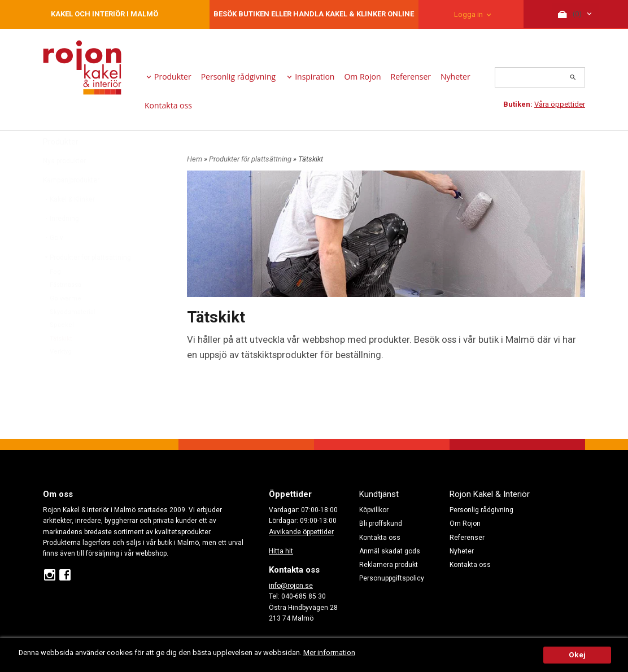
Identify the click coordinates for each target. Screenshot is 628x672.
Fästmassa (66, 313)
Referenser (411, 77)
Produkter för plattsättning (87, 285)
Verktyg (61, 379)
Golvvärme (66, 326)
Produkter (173, 77)
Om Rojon (362, 77)
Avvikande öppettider (301, 532)
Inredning (61, 246)
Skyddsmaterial (73, 340)
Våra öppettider (560, 104)
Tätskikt (61, 366)
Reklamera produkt (389, 565)
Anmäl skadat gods (390, 551)
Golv (53, 265)
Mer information (336, 653)
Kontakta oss (168, 105)
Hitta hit (281, 551)
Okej (577, 654)
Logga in (468, 14)
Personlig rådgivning (239, 77)
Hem (195, 159)
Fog (55, 300)
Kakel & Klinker (69, 227)
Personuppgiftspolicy (392, 578)
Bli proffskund (381, 523)
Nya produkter (64, 189)
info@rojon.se (291, 586)
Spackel (62, 353)
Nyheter (455, 77)
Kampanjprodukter (71, 208)
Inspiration (315, 77)
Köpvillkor (374, 510)
